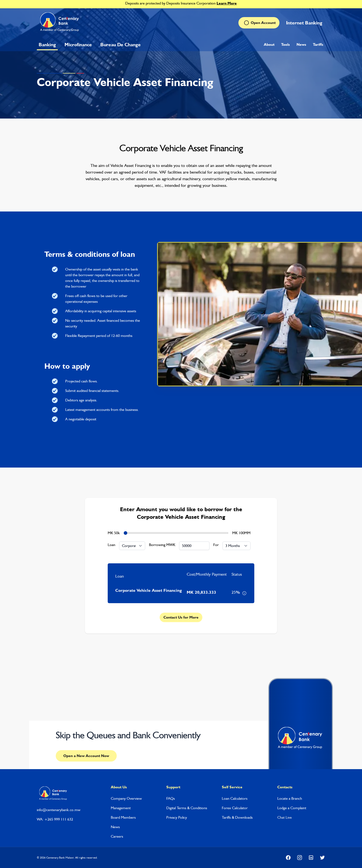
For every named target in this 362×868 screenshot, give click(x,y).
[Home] (60, 23)
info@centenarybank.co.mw (59, 810)
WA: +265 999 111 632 (55, 819)
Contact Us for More (181, 617)
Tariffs (318, 44)
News (301, 44)
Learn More (227, 3)
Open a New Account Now (86, 756)
